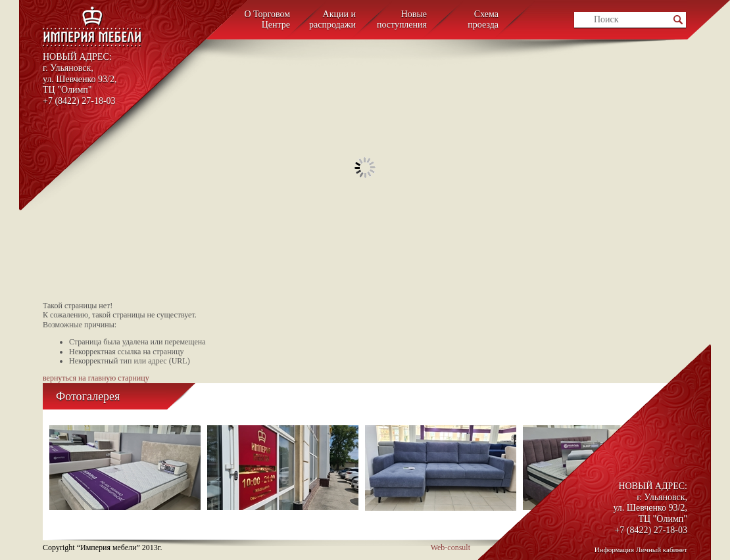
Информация (614, 549)
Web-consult (450, 548)
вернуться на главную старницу (96, 378)
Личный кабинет (662, 549)
